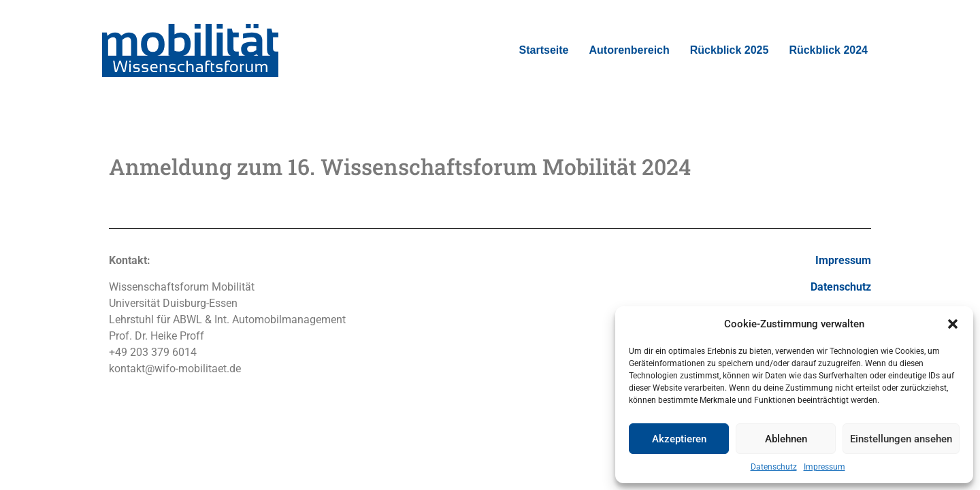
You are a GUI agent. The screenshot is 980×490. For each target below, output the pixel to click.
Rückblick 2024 (828, 50)
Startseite (544, 50)
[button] (953, 324)
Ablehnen (786, 439)
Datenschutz (774, 467)
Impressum (824, 467)
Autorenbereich (630, 50)
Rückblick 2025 (730, 50)
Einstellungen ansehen (901, 439)
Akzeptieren (679, 439)
